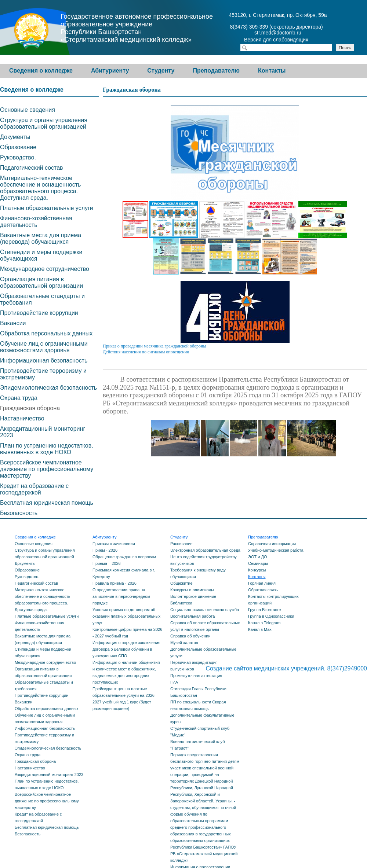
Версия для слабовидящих (283, 40)
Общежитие (181, 583)
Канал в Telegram (264, 623)
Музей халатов (184, 643)
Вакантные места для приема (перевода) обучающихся (41, 238)
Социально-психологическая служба (205, 610)
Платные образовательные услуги (47, 208)
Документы (15, 137)
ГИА (174, 682)
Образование (18, 147)
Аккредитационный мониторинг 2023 (43, 432)
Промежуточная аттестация (196, 676)
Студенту (161, 71)
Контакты (272, 71)
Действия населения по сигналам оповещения (146, 352)
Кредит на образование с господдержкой (34, 489)
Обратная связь (263, 590)
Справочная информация (272, 544)
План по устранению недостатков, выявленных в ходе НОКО (47, 449)
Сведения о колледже (41, 71)
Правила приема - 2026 (115, 583)
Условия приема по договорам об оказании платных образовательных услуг (126, 616)
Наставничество (22, 418)
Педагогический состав (32, 168)
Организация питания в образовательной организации (41, 282)
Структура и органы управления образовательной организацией (44, 123)
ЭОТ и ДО (257, 557)
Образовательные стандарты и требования (42, 299)
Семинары (258, 563)
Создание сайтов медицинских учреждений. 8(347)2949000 (286, 668)
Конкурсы (257, 570)
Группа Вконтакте (264, 610)
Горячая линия (262, 583)
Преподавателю (216, 71)
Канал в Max (260, 629)
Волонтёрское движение (193, 596)
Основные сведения (28, 110)
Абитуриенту (110, 71)
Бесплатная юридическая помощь (47, 503)
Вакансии (13, 323)
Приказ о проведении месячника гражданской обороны (155, 346)
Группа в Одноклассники (271, 616)
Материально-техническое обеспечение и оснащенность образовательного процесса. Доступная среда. (40, 188)
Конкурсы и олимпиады (192, 590)
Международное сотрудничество (45, 269)
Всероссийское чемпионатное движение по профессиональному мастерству (47, 469)
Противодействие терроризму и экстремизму (43, 374)
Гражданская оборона (30, 408)
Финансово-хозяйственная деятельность (36, 222)
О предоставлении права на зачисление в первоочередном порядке (121, 596)
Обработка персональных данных (46, 333)
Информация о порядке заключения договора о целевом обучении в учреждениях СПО (126, 649)
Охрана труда (19, 398)
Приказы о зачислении (114, 544)
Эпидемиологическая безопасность (48, 388)
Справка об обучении (190, 636)
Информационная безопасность (44, 361)
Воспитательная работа (192, 616)
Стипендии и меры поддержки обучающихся (41, 255)
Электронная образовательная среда (205, 550)
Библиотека (181, 603)
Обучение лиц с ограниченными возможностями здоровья (44, 347)
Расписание (181, 544)
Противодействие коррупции (39, 313)
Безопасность (19, 513)
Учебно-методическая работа (276, 550)
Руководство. (18, 157)
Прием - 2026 (105, 550)
